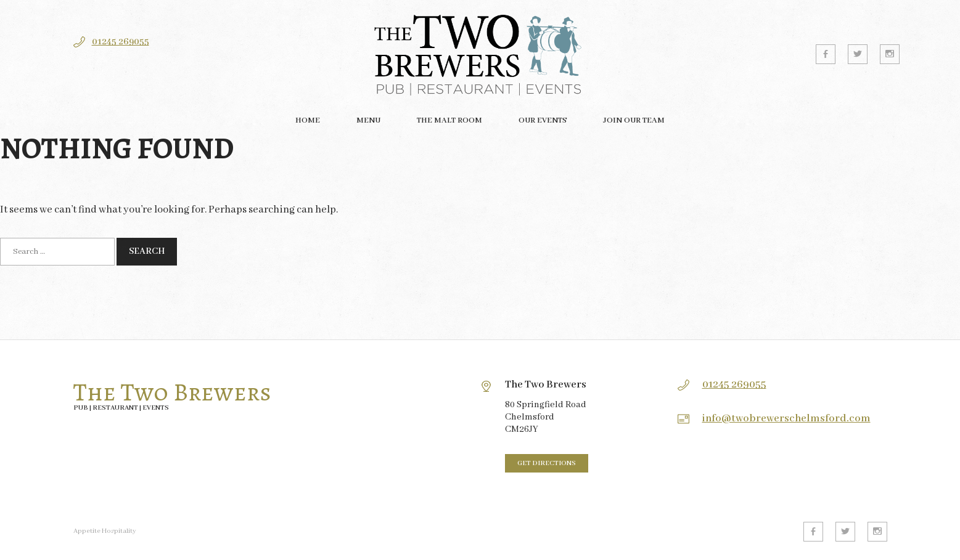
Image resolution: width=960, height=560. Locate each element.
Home (308, 120)
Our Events (543, 120)
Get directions (547, 463)
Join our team (634, 120)
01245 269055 (121, 42)
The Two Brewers (172, 392)
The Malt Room (449, 120)
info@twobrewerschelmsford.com (786, 419)
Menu (368, 120)
